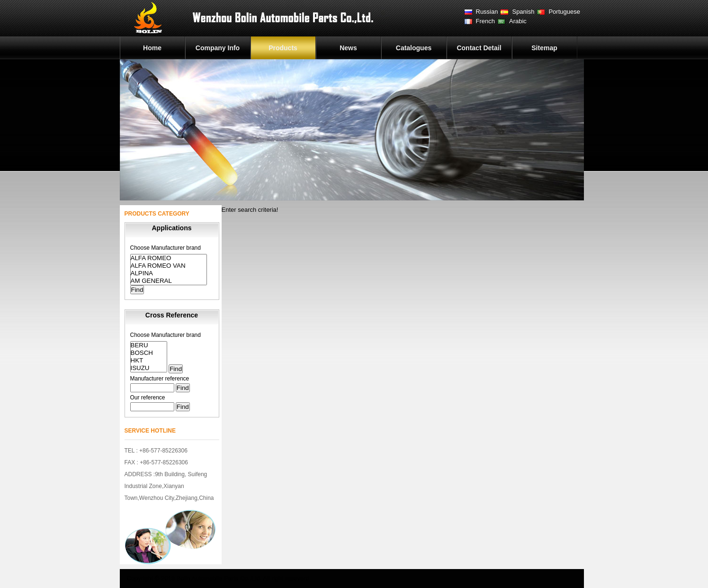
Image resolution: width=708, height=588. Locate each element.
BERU (149, 345)
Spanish (523, 12)
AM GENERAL (169, 281)
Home (152, 48)
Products (283, 48)
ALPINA (169, 273)
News (348, 48)
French (485, 21)
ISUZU (149, 368)
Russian (487, 12)
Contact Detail (479, 48)
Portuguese (564, 12)
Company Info (218, 48)
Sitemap (544, 48)
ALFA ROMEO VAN (169, 266)
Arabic (518, 21)
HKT (149, 361)
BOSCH (149, 353)
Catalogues (414, 48)
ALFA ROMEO (169, 258)
